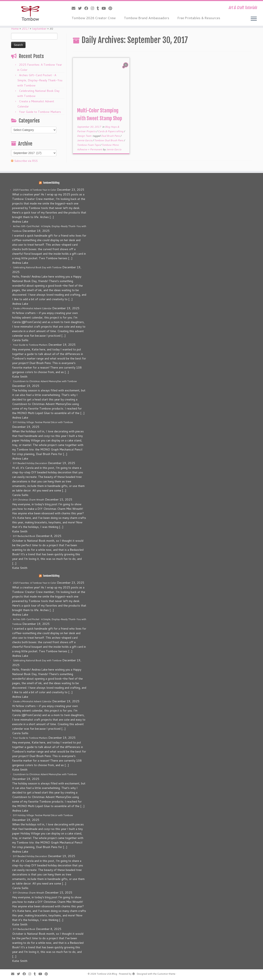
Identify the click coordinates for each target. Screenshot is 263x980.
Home (15, 29)
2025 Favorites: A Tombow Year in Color (35, 190)
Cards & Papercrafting (111, 131)
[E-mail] (75, 8)
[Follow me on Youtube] (105, 8)
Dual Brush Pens (111, 136)
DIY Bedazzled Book (24, 536)
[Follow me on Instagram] (94, 8)
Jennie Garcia (85, 140)
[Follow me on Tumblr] (99, 8)
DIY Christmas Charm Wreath (29, 500)
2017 (25, 29)
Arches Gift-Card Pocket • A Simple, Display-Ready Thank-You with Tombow (40, 80)
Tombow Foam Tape (89, 145)
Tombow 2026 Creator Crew (94, 18)
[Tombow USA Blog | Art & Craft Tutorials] (30, 13)
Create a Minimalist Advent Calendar (32, 308)
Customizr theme (166, 974)
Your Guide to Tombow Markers (40, 112)
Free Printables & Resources (199, 18)
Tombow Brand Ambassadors (147, 18)
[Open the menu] (254, 19)
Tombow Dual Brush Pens (109, 140)
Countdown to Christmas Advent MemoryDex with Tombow (45, 381)
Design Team (84, 136)
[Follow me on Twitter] (81, 8)
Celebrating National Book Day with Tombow (37, 267)
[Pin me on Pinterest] (112, 8)
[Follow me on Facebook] (88, 8)
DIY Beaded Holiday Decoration (30, 463)
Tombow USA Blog (51, 183)
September (39, 29)
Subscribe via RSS (26, 161)
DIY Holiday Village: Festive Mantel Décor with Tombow (43, 422)
